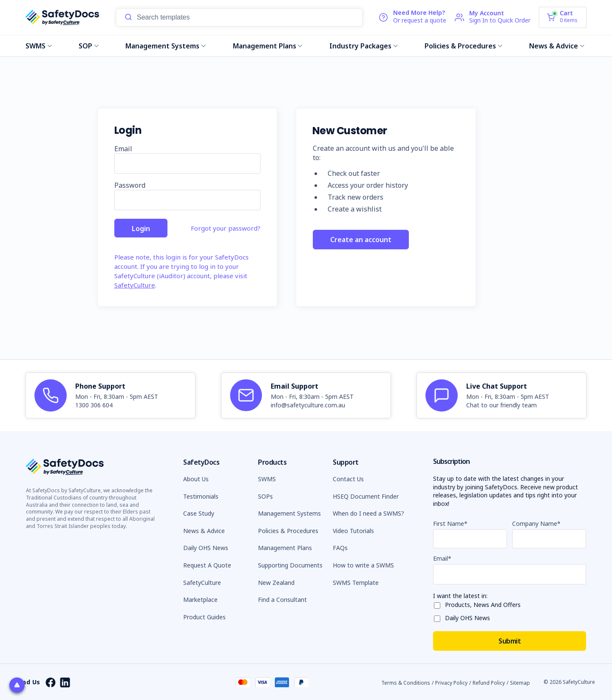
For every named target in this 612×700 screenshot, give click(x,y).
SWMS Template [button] (356, 583)
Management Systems (166, 46)
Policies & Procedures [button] (288, 531)
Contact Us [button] (348, 479)
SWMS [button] (267, 479)
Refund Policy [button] (489, 682)
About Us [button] (196, 479)
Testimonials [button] (201, 496)
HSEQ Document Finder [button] (366, 496)
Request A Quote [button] (207, 565)
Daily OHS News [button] (206, 548)
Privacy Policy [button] (451, 682)
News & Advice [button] (204, 531)
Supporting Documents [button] (290, 565)
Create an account (361, 242)
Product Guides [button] (204, 617)
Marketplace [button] (200, 600)
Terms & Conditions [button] (406, 682)
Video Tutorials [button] (353, 531)
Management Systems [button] (289, 513)
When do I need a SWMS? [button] (368, 513)
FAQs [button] (340, 548)
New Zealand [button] (276, 583)
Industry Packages (364, 46)
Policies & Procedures (463, 46)
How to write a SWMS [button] (363, 565)
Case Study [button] (199, 513)
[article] (110, 395)
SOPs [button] (265, 496)
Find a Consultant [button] (282, 600)
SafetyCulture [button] (202, 583)
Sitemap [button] (520, 682)
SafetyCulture (135, 285)
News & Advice (557, 46)
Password (130, 185)
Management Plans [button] (285, 548)
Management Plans (268, 46)
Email (123, 149)
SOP (89, 46)
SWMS (39, 46)
